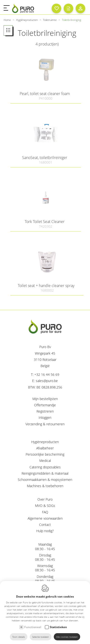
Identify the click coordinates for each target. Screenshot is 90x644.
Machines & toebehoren (45, 486)
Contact (45, 525)
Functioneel (33, 627)
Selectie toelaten (41, 637)
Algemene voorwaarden (45, 518)
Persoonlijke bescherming (45, 454)
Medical (45, 461)
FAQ (45, 512)
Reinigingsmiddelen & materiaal (45, 473)
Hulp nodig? (45, 531)
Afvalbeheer (45, 448)
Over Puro (45, 499)
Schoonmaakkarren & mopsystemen (45, 480)
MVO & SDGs (45, 506)
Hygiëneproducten (45, 442)
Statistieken (58, 627)
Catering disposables (45, 467)
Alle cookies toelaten (67, 637)
